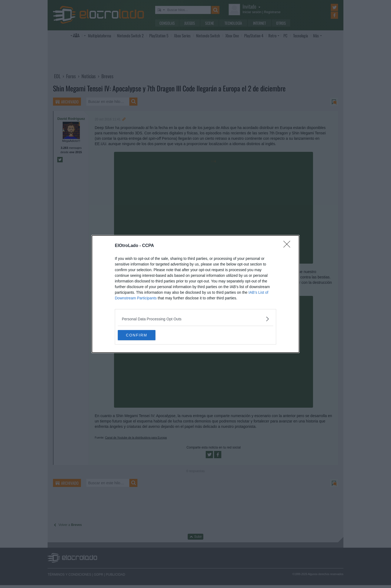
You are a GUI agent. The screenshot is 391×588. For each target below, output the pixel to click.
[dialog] (195, 294)
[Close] (289, 246)
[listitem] (195, 319)
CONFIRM (143, 335)
